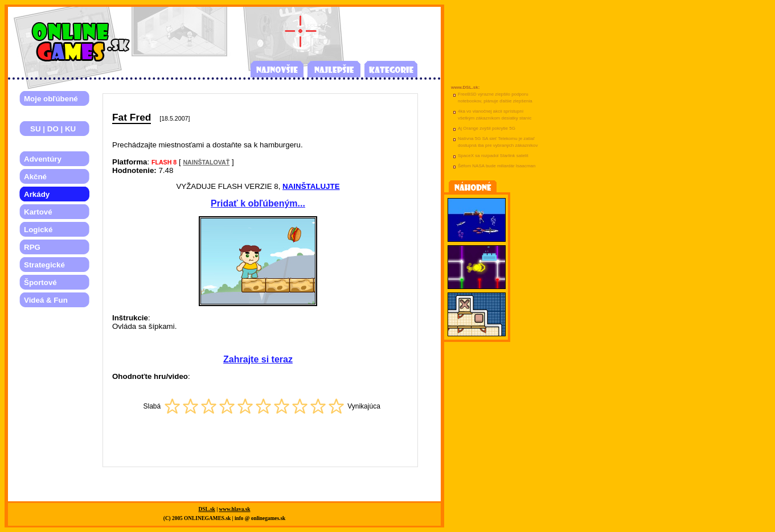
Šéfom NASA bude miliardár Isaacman (497, 166)
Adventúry (43, 159)
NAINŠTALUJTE (311, 186)
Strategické (44, 265)
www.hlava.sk (235, 509)
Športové (40, 283)
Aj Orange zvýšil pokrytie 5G (487, 128)
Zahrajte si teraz (258, 359)
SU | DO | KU (50, 129)
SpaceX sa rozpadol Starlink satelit (493, 156)
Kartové (38, 212)
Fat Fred (132, 117)
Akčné (35, 177)
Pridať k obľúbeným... (258, 203)
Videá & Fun (46, 300)
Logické (38, 230)
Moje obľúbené (51, 99)
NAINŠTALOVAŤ (206, 162)
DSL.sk (207, 509)
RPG (32, 247)
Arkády (37, 194)
